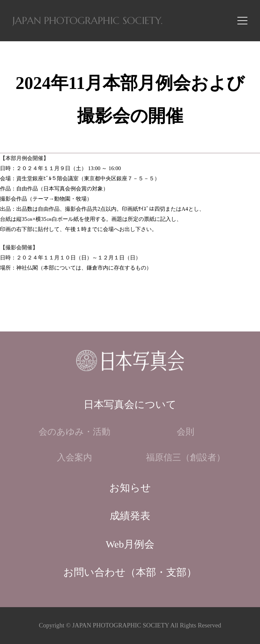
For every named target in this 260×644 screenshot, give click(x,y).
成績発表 (130, 516)
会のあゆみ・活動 (74, 432)
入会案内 (74, 457)
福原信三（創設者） (186, 457)
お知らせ (130, 488)
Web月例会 (130, 544)
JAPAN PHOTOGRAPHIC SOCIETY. (88, 20)
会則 (186, 432)
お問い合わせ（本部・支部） (130, 572)
